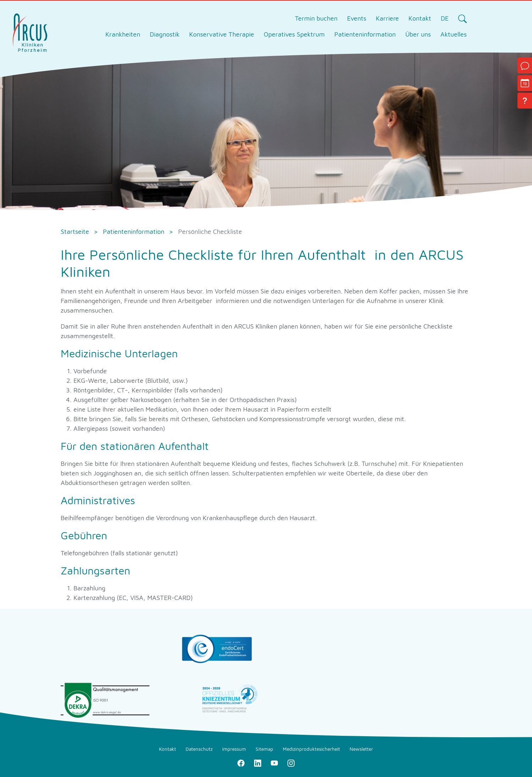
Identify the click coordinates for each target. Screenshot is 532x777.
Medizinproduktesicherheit (311, 749)
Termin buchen (316, 18)
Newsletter (361, 749)
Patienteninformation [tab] (365, 34)
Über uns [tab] (418, 34)
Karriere (387, 18)
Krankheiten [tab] (123, 34)
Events (357, 18)
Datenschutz (199, 749)
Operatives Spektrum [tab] (294, 34)
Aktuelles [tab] (454, 34)
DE (445, 18)
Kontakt (420, 18)
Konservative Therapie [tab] (222, 34)
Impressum (234, 749)
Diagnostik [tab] (165, 34)
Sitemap (264, 749)
